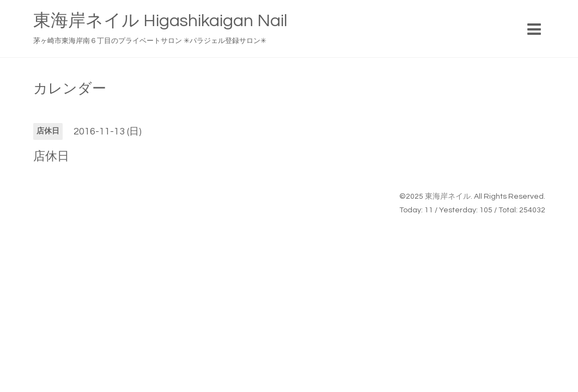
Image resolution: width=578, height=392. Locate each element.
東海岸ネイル (448, 197)
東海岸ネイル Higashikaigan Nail (160, 21)
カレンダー (70, 89)
